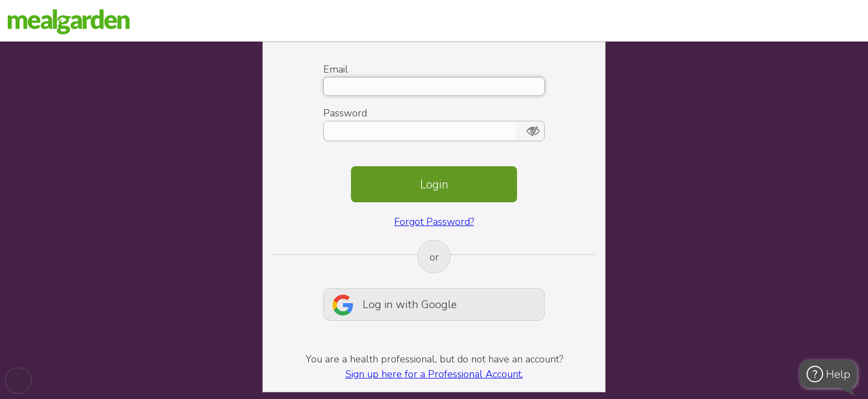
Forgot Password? (434, 222)
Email (336, 69)
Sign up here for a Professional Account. (434, 374)
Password (345, 113)
